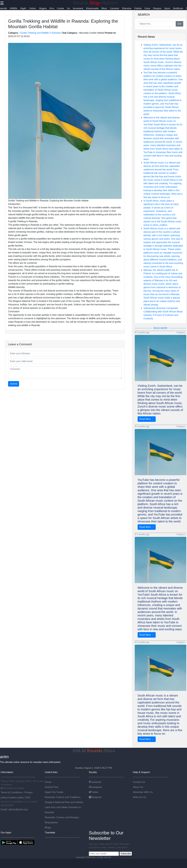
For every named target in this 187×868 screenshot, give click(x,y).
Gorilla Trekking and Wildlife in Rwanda (40, 33)
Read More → (147, 419)
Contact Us (139, 782)
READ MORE (161, 328)
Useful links (51, 772)
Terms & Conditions (12, 792)
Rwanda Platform (95, 3)
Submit (14, 384)
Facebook (95, 782)
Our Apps (6, 832)
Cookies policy (16, 797)
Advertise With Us (143, 792)
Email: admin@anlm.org (14, 809)
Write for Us (139, 797)
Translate (50, 832)
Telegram (95, 797)
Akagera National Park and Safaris (64, 802)
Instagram (95, 787)
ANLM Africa (93, 750)
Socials (93, 772)
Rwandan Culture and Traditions (63, 797)
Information (7, 772)
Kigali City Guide (54, 792)
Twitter (94, 792)
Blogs (48, 827)
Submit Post (51, 787)
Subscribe (126, 854)
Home (48, 782)
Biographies (51, 822)
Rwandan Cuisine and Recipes (62, 817)
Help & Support (141, 772)
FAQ (28, 797)
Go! (179, 24)
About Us (138, 787)
